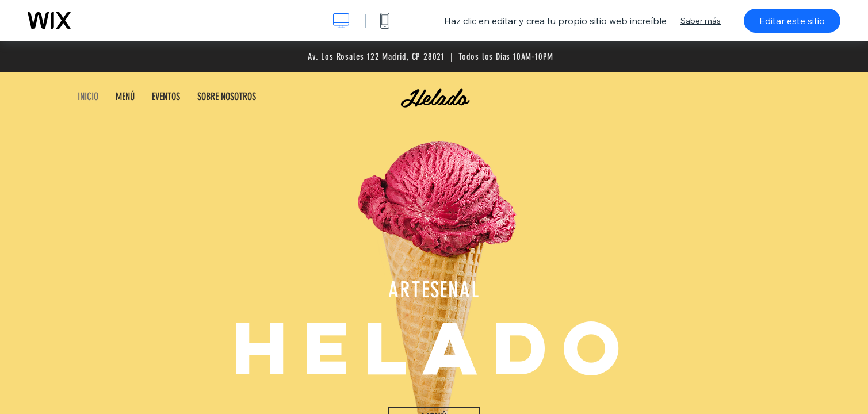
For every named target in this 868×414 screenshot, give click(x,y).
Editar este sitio (792, 21)
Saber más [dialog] (701, 21)
